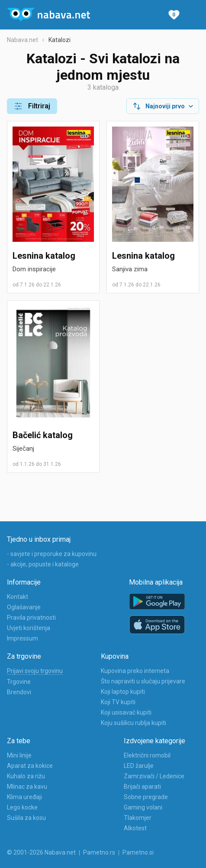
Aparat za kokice (30, 766)
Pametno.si (138, 852)
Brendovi (19, 692)
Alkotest (135, 828)
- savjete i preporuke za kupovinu (52, 554)
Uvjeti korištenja (29, 628)
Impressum (23, 638)
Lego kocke (22, 807)
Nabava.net (23, 40)
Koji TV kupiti (118, 702)
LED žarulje (139, 766)
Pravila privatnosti (31, 618)
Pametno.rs (99, 852)
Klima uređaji (24, 797)
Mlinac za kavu (27, 787)
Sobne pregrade (146, 797)
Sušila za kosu (26, 818)
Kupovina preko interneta (135, 671)
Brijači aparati (142, 787)
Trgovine (19, 682)
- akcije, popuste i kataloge (43, 564)
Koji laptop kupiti (123, 692)
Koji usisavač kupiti (126, 712)
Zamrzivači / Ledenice (154, 776)
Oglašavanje (24, 607)
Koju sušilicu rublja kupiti (134, 723)
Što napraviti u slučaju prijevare (143, 681)
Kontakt (18, 597)
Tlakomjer (138, 818)
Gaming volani (143, 807)
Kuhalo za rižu (26, 776)
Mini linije (19, 755)
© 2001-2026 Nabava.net (41, 852)
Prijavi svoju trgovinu (35, 671)
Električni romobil (147, 755)
